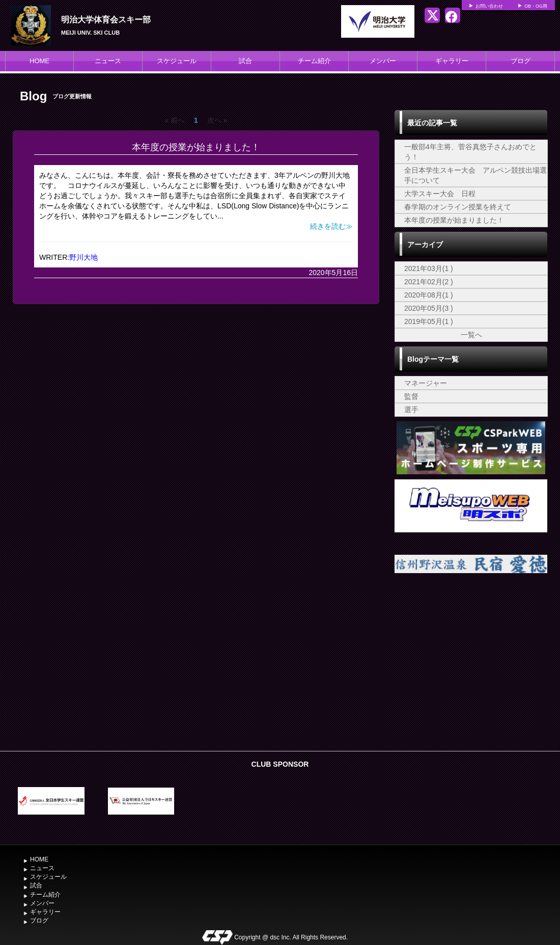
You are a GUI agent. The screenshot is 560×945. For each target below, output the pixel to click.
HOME (39, 61)
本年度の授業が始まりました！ (196, 147)
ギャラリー (452, 61)
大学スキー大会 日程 (440, 194)
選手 (411, 410)
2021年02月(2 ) (429, 282)
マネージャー (426, 383)
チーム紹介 (314, 61)
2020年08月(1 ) (429, 295)
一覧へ (471, 335)
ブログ (521, 61)
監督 (411, 396)
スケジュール (177, 61)
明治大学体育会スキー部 (106, 20)
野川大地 (83, 257)
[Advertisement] (471, 669)
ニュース (108, 61)
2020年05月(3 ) (429, 308)
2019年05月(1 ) (429, 321)
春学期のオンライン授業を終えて (458, 207)
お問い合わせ (489, 6)
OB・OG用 (536, 6)
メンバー (383, 61)
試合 (245, 61)
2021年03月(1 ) (429, 268)
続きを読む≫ (331, 226)
